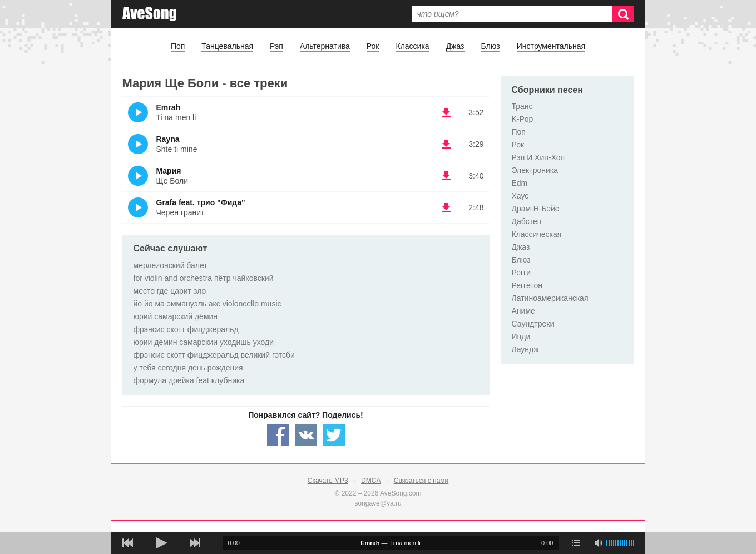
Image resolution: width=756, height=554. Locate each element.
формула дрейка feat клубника (189, 380)
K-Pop (523, 119)
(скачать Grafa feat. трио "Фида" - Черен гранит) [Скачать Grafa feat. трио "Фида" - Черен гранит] (446, 207)
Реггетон (527, 285)
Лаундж (525, 349)
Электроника (535, 170)
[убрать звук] (598, 543)
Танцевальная (227, 46)
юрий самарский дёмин (176, 316)
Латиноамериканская (550, 298)
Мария (169, 171)
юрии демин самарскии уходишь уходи (204, 342)
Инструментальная (551, 46)
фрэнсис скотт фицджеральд (186, 329)
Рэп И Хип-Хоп (538, 157)
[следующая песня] (195, 543)
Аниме (523, 311)
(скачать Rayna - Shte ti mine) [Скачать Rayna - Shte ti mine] (446, 144)
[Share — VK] (306, 435)
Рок (373, 46)
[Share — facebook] (278, 435)
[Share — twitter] (334, 435)
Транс (522, 106)
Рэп (276, 46)
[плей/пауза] (161, 543)
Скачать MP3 (328, 481)
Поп (178, 46)
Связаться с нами (421, 481)
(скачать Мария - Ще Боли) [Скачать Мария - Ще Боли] (446, 176)
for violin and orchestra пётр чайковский (204, 278)
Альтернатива (325, 46)
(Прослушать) (138, 112)
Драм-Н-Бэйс (535, 209)
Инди (521, 337)
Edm (520, 183)
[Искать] (623, 14)
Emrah (169, 107)
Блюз (491, 46)
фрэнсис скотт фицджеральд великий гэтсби (214, 355)
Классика (412, 46)
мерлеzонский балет (171, 265)
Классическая (537, 234)
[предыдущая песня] (128, 543)
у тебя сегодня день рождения (188, 368)
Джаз (455, 46)
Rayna (168, 139)
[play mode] (576, 543)
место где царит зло (170, 291)
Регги (522, 273)
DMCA (371, 481)
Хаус (520, 196)
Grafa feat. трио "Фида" (201, 202)
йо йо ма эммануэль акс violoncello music (207, 304)
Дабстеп (527, 221)
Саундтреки (533, 324)
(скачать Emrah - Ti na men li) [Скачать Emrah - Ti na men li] (446, 112)
